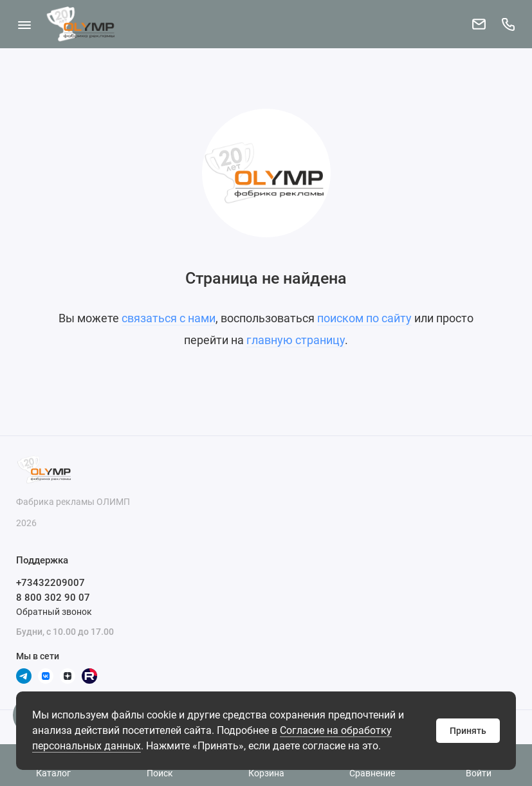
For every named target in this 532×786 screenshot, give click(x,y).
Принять (468, 731)
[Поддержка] (508, 24)
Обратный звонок (54, 612)
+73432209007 (50, 583)
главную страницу (296, 340)
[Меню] (24, 24)
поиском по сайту (364, 318)
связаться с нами (169, 318)
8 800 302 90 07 (53, 598)
